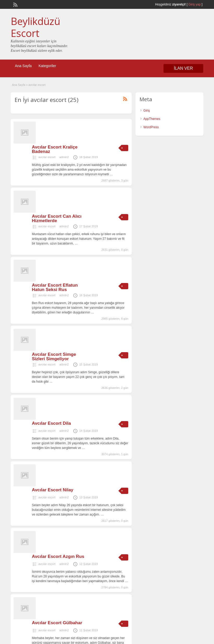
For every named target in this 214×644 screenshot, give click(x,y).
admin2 (64, 157)
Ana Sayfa (23, 66)
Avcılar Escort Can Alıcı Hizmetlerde (57, 218)
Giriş (147, 111)
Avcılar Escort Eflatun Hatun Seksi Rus (55, 287)
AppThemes (152, 119)
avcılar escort (47, 157)
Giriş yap (195, 4)
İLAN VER (183, 68)
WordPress (151, 127)
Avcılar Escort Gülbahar (57, 623)
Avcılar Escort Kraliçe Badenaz (55, 149)
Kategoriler (47, 66)
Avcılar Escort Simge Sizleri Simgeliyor (54, 357)
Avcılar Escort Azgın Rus (58, 556)
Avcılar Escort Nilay (53, 490)
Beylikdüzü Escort (35, 27)
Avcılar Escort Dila (51, 423)
